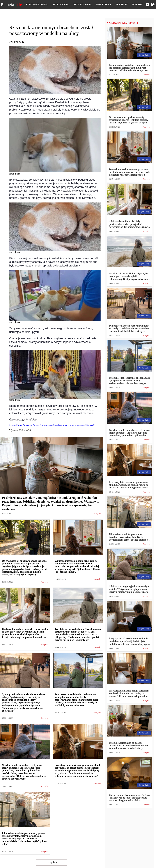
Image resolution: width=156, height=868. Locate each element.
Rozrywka (104, 4)
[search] (153, 5)
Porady (137, 4)
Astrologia (60, 4)
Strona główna (37, 4)
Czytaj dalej (51, 862)
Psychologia (83, 4)
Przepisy (122, 4)
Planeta (11, 5)
